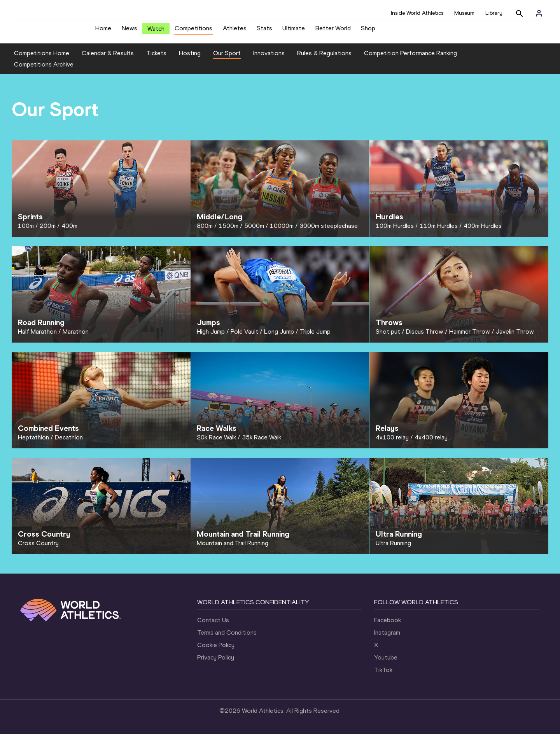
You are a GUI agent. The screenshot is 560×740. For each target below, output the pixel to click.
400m (69, 232)
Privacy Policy (216, 663)
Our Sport (227, 59)
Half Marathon (37, 337)
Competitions (193, 31)
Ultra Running (393, 549)
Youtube (386, 663)
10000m (282, 232)
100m (26, 232)
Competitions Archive (44, 71)
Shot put (388, 337)
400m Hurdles (483, 232)
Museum (464, 13)
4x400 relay (431, 443)
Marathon (76, 337)
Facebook (388, 626)
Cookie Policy (216, 651)
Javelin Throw (515, 337)
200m (48, 232)
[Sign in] (539, 13)
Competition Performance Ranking (410, 59)
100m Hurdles (395, 232)
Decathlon (69, 443)
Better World (333, 31)
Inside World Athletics (417, 13)
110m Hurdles (439, 232)
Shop (368, 31)
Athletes (235, 31)
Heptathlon (33, 443)
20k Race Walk (216, 443)
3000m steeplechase (329, 232)
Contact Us (213, 626)
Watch (156, 32)
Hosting (190, 59)
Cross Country (38, 549)
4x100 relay (392, 443)
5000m (254, 232)
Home (103, 31)
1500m (228, 232)
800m (205, 232)
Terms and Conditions (227, 638)
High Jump (211, 337)
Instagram (387, 638)
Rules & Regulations (324, 59)
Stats (264, 31)
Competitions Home (42, 59)
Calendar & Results (108, 59)
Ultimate (294, 31)
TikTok (383, 676)
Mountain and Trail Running (233, 549)
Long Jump (279, 337)
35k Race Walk (262, 443)
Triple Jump (315, 337)
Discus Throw (425, 337)
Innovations (269, 59)
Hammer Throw (470, 337)
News (129, 31)
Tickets (156, 59)
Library (494, 13)
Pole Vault (244, 337)
